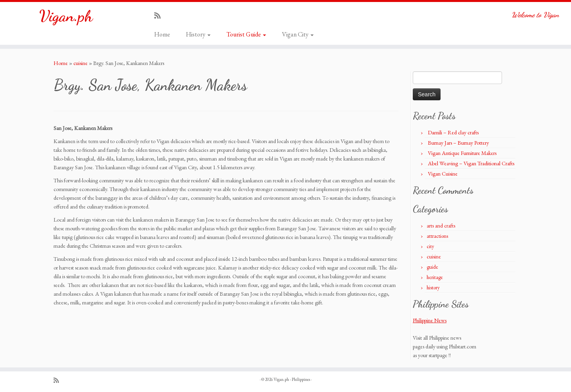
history (433, 288)
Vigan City (298, 34)
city (430, 246)
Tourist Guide (246, 34)
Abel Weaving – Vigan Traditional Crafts (471, 163)
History (198, 34)
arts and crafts (441, 226)
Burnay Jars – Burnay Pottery (458, 143)
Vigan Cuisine (443, 174)
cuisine (80, 63)
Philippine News (430, 320)
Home (162, 34)
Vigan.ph (66, 16)
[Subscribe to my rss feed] (160, 16)
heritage (435, 277)
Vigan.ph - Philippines (292, 379)
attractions (437, 236)
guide (432, 267)
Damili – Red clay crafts (453, 132)
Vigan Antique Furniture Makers (462, 153)
